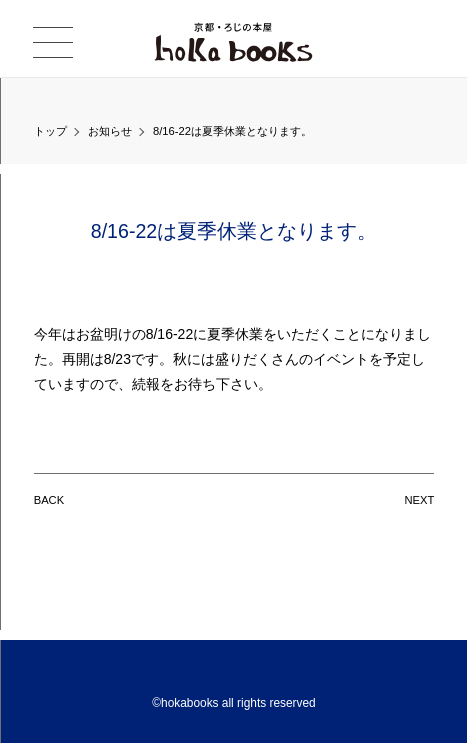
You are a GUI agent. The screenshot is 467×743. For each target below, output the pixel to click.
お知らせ (110, 131)
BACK (49, 500)
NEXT (419, 500)
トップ (50, 131)
